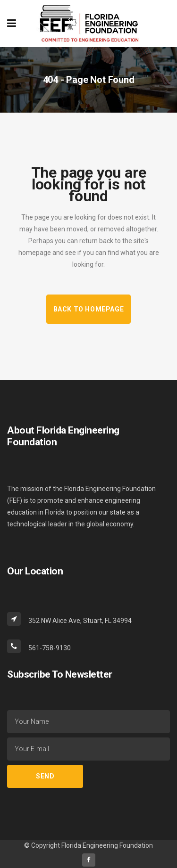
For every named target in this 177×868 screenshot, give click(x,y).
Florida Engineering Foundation (107, 845)
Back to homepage (89, 309)
